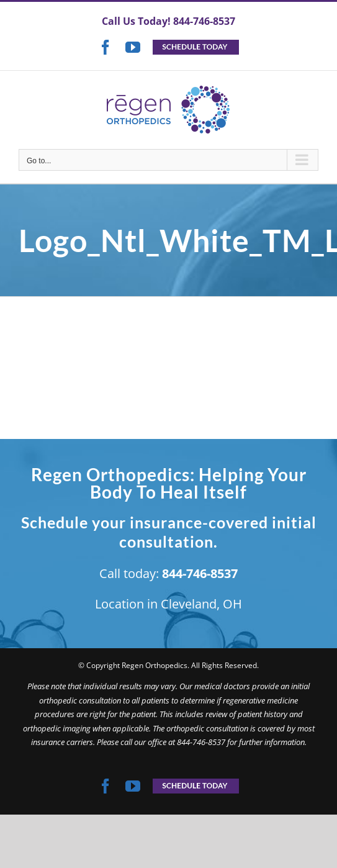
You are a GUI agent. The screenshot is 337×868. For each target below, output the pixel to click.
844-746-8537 (204, 21)
